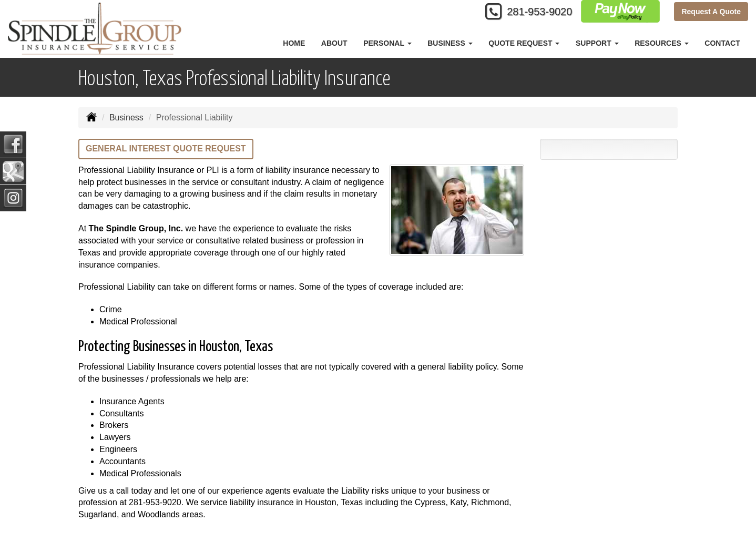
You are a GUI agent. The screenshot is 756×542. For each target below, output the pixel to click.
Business (126, 117)
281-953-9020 (532, 12)
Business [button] (450, 43)
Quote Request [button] (524, 43)
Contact (722, 43)
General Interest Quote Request (166, 149)
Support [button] (597, 43)
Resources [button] (662, 43)
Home (294, 43)
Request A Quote (711, 12)
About (334, 43)
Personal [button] (387, 43)
